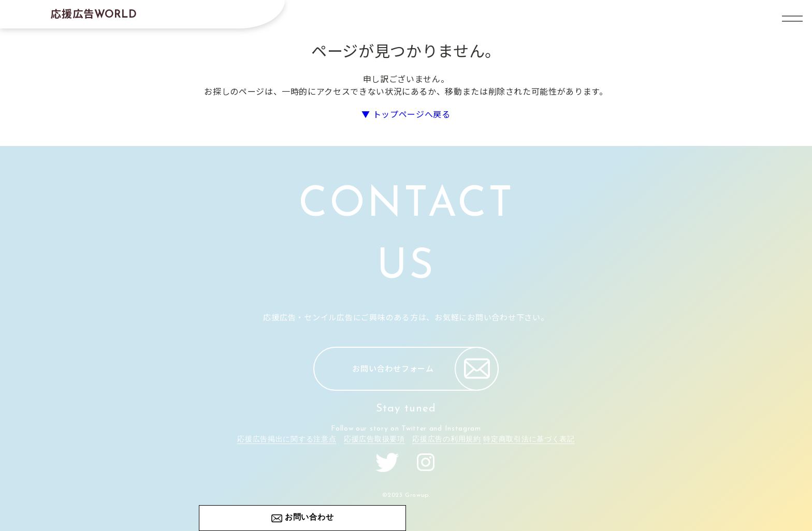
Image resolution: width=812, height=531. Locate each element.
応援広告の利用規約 (446, 440)
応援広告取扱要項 (374, 440)
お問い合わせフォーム (425, 369)
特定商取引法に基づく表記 (529, 440)
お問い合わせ (309, 518)
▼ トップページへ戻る (406, 114)
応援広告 (94, 13)
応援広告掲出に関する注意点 (287, 440)
